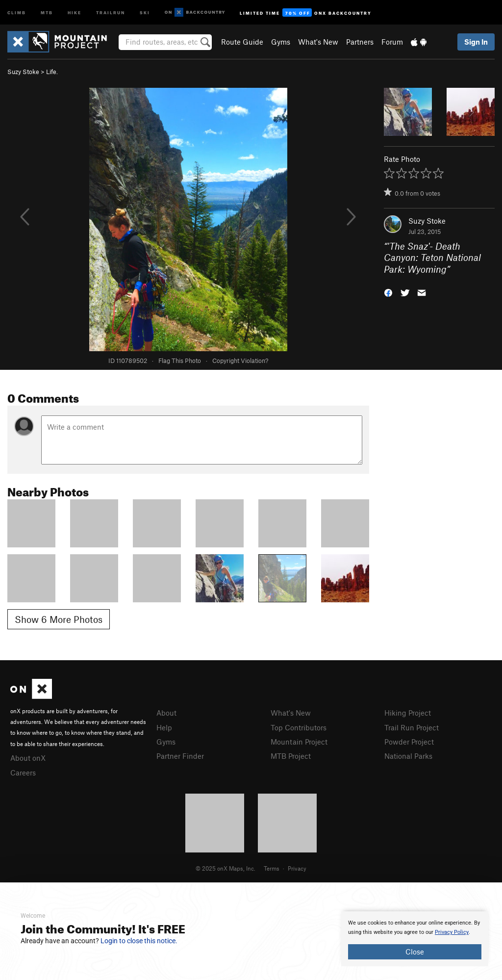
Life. (52, 72)
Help (164, 727)
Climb (17, 12)
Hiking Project (408, 713)
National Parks (408, 756)
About (166, 713)
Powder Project (409, 742)
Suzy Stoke (23, 72)
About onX (28, 758)
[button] (388, 292)
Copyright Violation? (240, 361)
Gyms (281, 42)
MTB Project (291, 756)
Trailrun (111, 12)
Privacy (297, 868)
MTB (47, 12)
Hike (75, 12)
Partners (360, 42)
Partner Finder (180, 756)
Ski (145, 12)
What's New (318, 42)
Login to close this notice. (139, 941)
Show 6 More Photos (59, 619)
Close (415, 952)
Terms (272, 868)
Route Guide (242, 42)
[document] (415, 939)
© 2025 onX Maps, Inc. (226, 868)
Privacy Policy (452, 932)
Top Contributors (299, 727)
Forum (392, 42)
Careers (23, 773)
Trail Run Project (412, 727)
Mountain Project (299, 742)
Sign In (476, 42)
